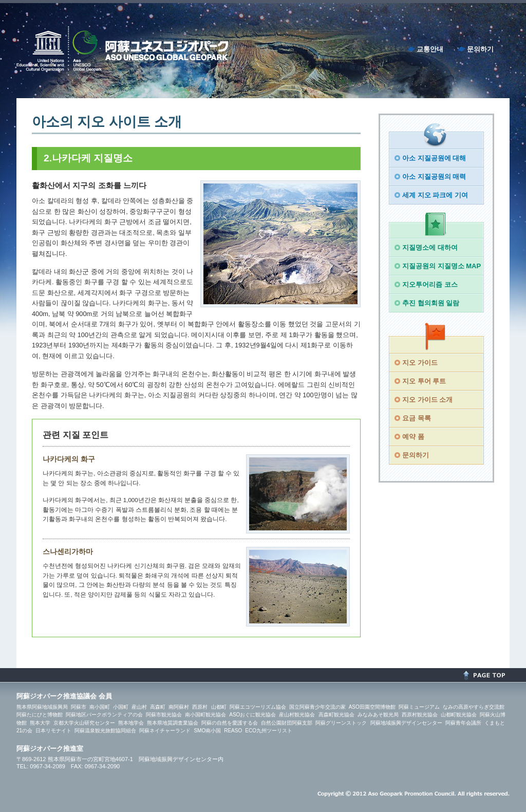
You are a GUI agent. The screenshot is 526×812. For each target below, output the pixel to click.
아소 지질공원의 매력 (434, 177)
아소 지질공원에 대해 (434, 158)
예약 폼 (413, 437)
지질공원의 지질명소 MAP (442, 266)
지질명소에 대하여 (430, 247)
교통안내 (430, 49)
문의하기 (480, 49)
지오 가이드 (420, 363)
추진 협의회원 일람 (431, 303)
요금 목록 (417, 418)
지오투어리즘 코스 (430, 284)
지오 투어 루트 (424, 381)
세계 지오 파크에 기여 (435, 195)
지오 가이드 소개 (427, 400)
